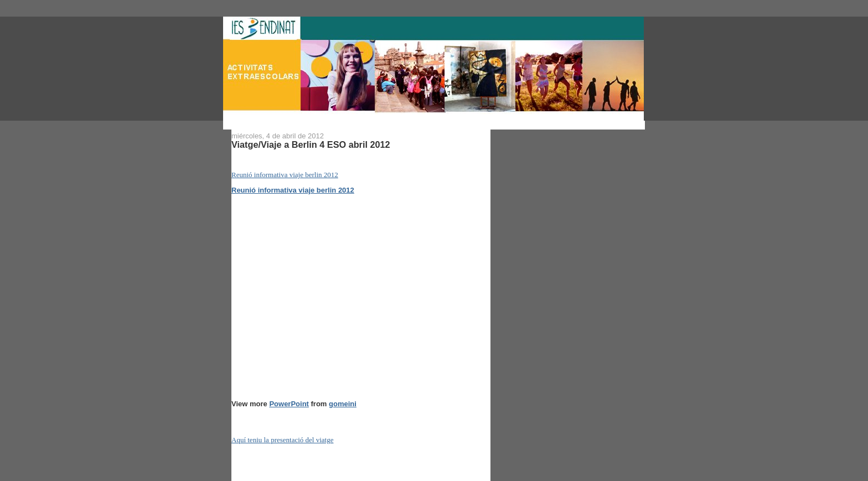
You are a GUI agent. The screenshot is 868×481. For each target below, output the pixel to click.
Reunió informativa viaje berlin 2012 (285, 175)
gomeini (343, 404)
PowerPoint (289, 404)
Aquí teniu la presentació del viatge (282, 440)
